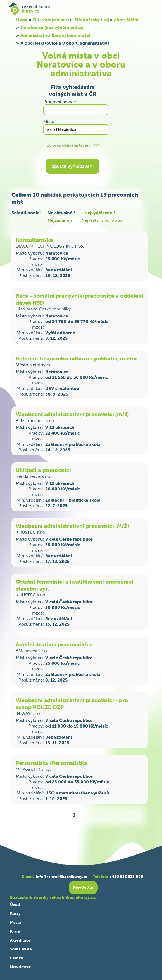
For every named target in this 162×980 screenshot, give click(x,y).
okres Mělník (127, 20)
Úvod (22, 20)
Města (16, 922)
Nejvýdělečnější (100, 213)
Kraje (15, 931)
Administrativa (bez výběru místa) (55, 35)
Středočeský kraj (92, 20)
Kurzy (15, 913)
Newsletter (20, 967)
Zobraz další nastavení (69, 145)
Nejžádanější (60, 220)
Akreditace (20, 940)
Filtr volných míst (51, 20)
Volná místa (21, 949)
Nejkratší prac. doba (102, 220)
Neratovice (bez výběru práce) (52, 27)
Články (16, 958)
